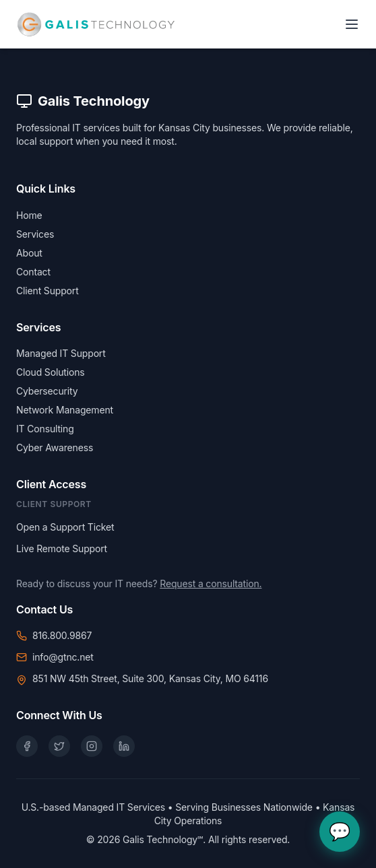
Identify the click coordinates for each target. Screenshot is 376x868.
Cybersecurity (47, 391)
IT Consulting (45, 429)
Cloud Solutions (50, 372)
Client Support (48, 291)
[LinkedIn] (124, 746)
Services (35, 234)
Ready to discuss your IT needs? (139, 583)
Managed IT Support (61, 353)
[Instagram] (92, 746)
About (29, 253)
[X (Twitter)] (59, 746)
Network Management (65, 410)
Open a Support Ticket (65, 527)
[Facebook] (27, 746)
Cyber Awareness (55, 447)
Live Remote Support (62, 548)
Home (29, 215)
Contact (33, 272)
